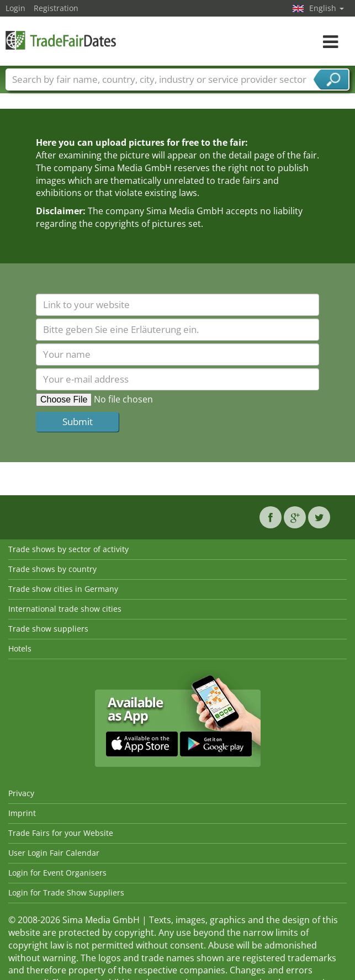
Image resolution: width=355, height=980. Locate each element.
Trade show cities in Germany (63, 589)
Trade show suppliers (48, 629)
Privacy (21, 793)
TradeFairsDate (61, 40)
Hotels (20, 648)
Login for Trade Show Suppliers (66, 892)
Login (15, 8)
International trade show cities (65, 609)
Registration (56, 8)
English (327, 8)
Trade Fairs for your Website (61, 833)
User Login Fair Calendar (54, 853)
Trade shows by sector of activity (68, 549)
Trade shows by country (52, 569)
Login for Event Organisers (57, 873)
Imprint (22, 813)
